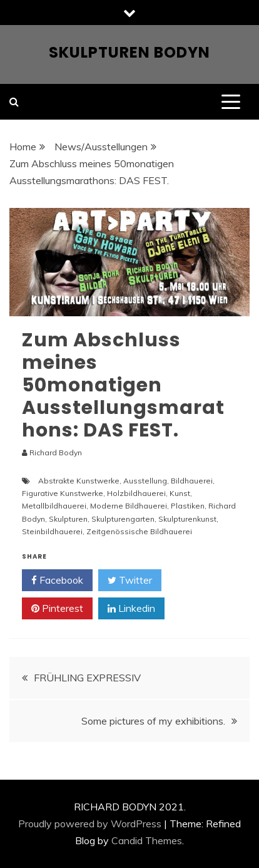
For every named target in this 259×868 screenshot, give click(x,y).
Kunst (180, 493)
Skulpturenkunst (187, 519)
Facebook (57, 581)
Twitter (130, 581)
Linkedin (131, 609)
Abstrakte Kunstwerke (79, 481)
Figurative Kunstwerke (63, 493)
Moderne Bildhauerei (129, 506)
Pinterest (57, 609)
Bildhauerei (192, 481)
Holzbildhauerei (136, 493)
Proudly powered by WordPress (90, 824)
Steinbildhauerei (52, 531)
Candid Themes (147, 840)
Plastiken (188, 506)
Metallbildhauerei (54, 506)
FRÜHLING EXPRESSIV (87, 678)
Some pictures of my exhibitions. (153, 721)
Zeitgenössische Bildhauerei (139, 531)
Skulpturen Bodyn (129, 52)
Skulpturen (68, 519)
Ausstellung (145, 481)
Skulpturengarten (123, 519)
